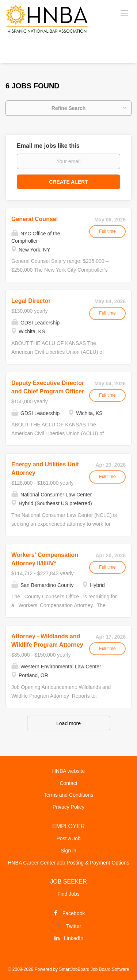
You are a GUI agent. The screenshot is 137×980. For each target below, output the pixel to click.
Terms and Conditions (68, 795)
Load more (68, 723)
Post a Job (68, 838)
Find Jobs (68, 894)
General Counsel (35, 219)
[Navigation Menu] (124, 13)
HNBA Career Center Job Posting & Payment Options (68, 863)
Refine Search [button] (68, 108)
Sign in (68, 851)
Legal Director (31, 301)
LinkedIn (74, 938)
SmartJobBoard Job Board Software (94, 969)
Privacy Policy (68, 807)
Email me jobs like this (48, 146)
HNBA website (68, 771)
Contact (68, 783)
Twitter (74, 926)
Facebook (74, 913)
